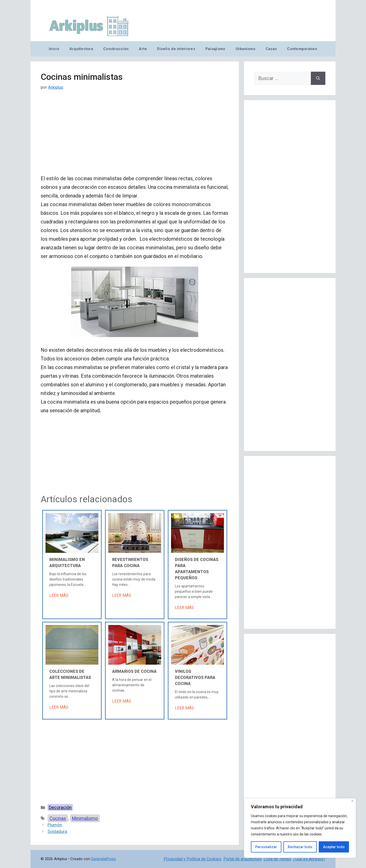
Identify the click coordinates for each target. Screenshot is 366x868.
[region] (300, 828)
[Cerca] (352, 801)
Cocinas (58, 818)
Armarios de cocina (134, 671)
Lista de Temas (277, 859)
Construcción (116, 49)
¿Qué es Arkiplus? (309, 859)
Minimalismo (85, 818)
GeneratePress (103, 859)
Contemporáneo (302, 49)
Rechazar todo (300, 847)
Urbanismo (246, 49)
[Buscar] (318, 78)
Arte (143, 49)
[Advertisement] (135, 136)
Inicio (54, 49)
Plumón (55, 825)
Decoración (60, 807)
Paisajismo (215, 49)
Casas (271, 49)
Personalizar (266, 847)
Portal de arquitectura (242, 859)
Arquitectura (81, 49)
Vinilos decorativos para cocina (195, 677)
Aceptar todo (334, 847)
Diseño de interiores (176, 49)
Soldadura (57, 831)
